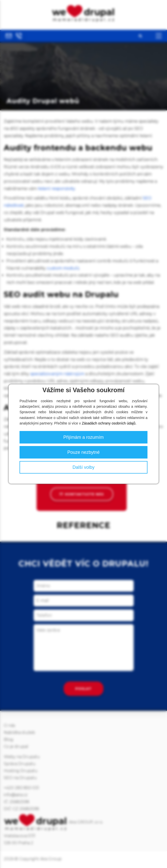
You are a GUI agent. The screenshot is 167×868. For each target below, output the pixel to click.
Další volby (83, 467)
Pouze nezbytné (83, 452)
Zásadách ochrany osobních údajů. (109, 423)
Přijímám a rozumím (83, 437)
